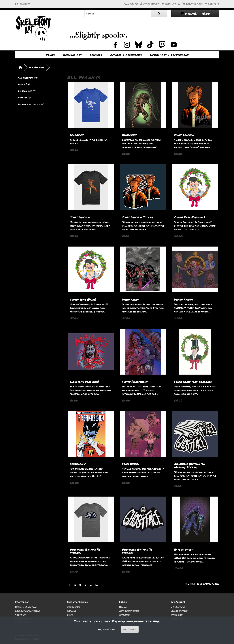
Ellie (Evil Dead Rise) (84, 382)
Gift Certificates (129, 611)
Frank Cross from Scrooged (193, 382)
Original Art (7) (27, 91)
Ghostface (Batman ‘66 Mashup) (137, 551)
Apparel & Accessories (126, 55)
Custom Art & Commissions (169, 55)
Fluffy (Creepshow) (135, 382)
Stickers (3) (24, 98)
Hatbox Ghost (183, 549)
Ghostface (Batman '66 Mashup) (85, 551)
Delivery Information (27, 611)
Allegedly (77, 135)
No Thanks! (130, 629)
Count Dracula (184, 135)
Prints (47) (24, 84)
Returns (72, 611)
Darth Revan (130, 299)
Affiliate (124, 615)
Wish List (177, 615)
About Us (20, 615)
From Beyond (130, 464)
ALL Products (37, 67)
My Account (178, 607)
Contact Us (73, 607)
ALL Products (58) (28, 78)
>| (97, 585)
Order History (179, 611)
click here (152, 621)
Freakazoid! (78, 464)
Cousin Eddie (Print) (83, 299)
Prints (50, 55)
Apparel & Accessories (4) (32, 104)
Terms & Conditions (26, 607)
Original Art (72, 55)
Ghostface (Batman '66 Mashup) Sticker (189, 466)
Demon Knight (183, 299)
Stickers (96, 55)
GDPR (70, 615)
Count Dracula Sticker (137, 217)
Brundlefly (129, 135)
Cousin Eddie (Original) (189, 217)
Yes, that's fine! (107, 629)
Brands (123, 607)
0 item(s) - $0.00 (195, 13)
